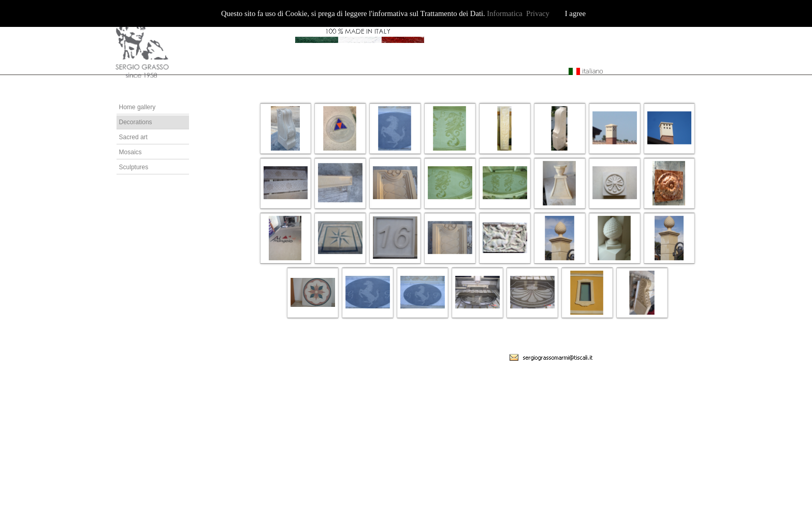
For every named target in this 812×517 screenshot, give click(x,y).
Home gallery (137, 107)
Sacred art (133, 137)
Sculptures (134, 167)
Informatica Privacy (518, 13)
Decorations (136, 122)
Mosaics (130, 152)
